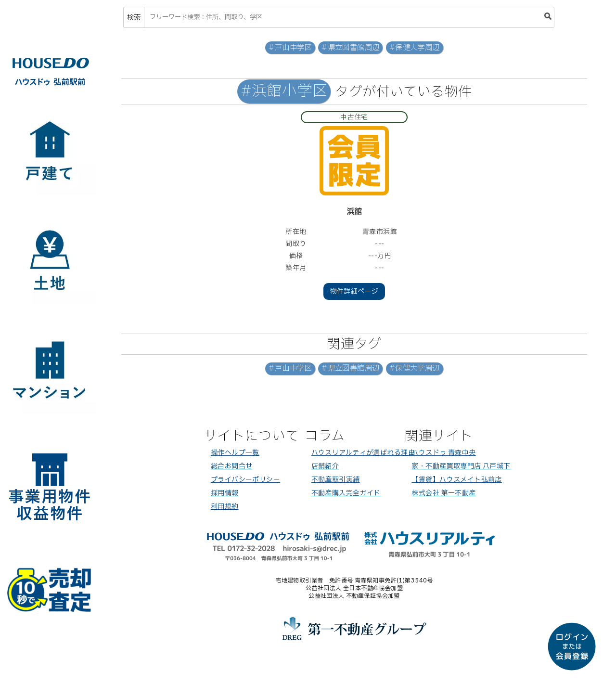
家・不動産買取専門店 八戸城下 (461, 466)
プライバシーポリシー (245, 480)
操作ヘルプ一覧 (235, 453)
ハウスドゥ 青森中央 (443, 453)
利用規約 (225, 507)
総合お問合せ (232, 466)
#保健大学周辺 (415, 48)
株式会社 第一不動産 (443, 493)
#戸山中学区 (290, 48)
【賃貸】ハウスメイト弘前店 (456, 480)
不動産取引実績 (336, 480)
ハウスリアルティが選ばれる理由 (363, 453)
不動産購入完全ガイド (346, 493)
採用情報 (225, 493)
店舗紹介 (325, 466)
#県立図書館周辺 (350, 48)
